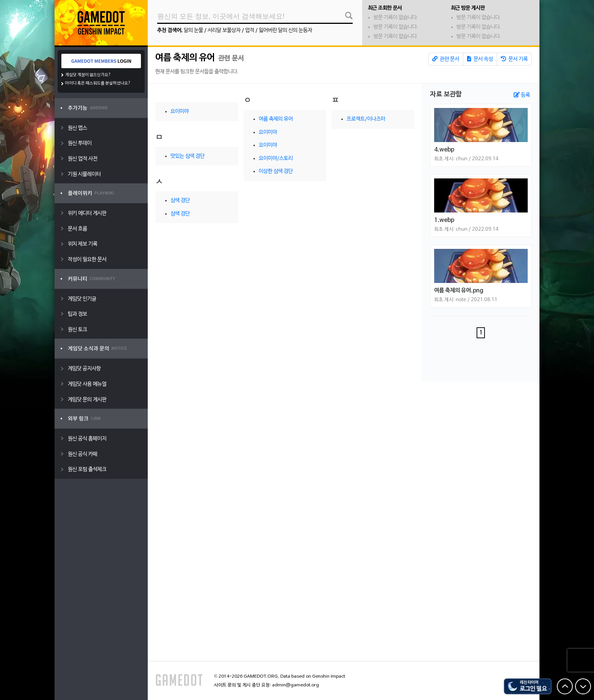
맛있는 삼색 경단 (188, 156)
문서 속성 (480, 59)
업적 (250, 30)
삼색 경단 (180, 201)
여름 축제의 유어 (185, 58)
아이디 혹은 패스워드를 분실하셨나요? (98, 83)
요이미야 (180, 112)
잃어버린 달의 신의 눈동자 (285, 30)
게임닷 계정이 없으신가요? (88, 75)
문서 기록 (514, 59)
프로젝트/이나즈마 (366, 119)
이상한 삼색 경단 (276, 171)
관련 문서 (446, 59)
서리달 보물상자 (224, 30)
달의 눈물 (193, 30)
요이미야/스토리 (276, 159)
